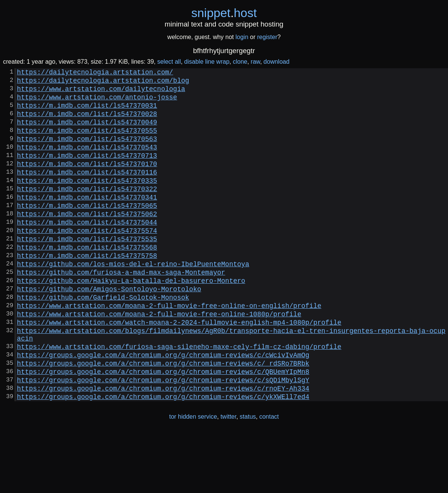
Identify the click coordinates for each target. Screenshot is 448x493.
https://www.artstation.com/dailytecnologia (101, 93)
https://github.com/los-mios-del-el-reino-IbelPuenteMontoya (133, 300)
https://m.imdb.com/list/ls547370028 (87, 122)
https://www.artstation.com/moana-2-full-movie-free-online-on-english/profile (169, 349)
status (248, 477)
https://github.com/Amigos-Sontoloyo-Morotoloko (109, 330)
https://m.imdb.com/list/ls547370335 (87, 201)
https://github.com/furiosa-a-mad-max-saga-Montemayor (121, 310)
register (267, 37)
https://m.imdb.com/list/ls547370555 (87, 142)
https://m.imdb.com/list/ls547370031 (87, 113)
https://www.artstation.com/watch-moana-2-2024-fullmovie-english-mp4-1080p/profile (179, 369)
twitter (228, 477)
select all (169, 62)
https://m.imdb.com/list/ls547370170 (87, 182)
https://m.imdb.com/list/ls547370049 (87, 132)
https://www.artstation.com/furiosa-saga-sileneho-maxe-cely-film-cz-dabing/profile (179, 398)
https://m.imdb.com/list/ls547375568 (87, 280)
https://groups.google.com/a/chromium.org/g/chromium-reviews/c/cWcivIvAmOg (163, 408)
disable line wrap (207, 62)
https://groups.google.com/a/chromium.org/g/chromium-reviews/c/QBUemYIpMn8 (163, 427)
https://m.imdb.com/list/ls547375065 (87, 231)
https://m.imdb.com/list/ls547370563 (87, 152)
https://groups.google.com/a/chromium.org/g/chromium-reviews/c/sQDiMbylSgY (163, 437)
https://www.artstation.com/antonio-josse (97, 103)
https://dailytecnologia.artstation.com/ (95, 73)
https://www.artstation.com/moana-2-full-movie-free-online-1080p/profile (159, 359)
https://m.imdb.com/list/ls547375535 (87, 270)
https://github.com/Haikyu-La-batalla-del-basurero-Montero (131, 320)
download (277, 62)
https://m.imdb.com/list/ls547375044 (87, 251)
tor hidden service (193, 477)
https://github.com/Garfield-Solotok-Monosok (103, 339)
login (242, 37)
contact (269, 477)
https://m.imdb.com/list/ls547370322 (87, 211)
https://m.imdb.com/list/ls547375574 (87, 261)
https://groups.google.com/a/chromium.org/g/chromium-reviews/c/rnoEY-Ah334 (163, 447)
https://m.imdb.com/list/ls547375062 (87, 241)
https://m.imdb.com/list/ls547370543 (87, 162)
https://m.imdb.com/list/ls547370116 (87, 192)
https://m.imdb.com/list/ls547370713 (87, 172)
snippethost (224, 13)
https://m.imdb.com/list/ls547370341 (87, 221)
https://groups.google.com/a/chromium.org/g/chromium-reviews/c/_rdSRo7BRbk (163, 418)
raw (255, 62)
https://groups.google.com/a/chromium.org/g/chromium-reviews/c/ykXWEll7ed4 (163, 457)
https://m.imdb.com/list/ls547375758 (87, 290)
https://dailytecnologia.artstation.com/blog (103, 83)
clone (240, 62)
